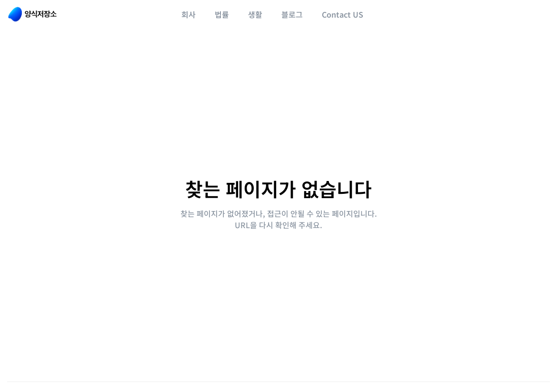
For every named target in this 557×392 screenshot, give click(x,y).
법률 (222, 14)
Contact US (343, 14)
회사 (189, 14)
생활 (255, 14)
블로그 (292, 14)
